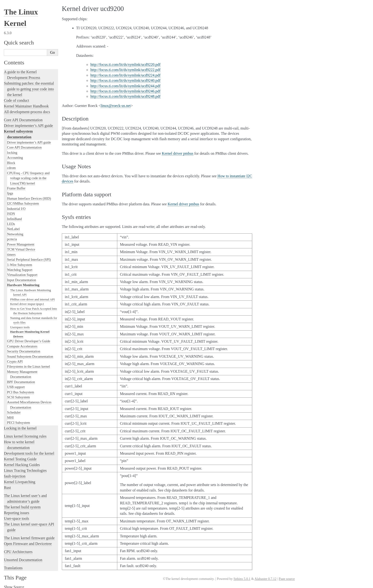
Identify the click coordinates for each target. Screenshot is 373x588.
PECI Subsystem (19, 419)
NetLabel (13, 226)
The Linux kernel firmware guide (29, 535)
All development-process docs (27, 108)
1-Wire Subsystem (20, 261)
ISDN (11, 210)
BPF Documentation (21, 379)
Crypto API (15, 358)
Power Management (21, 241)
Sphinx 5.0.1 (242, 579)
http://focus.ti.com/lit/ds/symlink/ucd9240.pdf (125, 80)
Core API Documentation (23, 117)
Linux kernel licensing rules (25, 433)
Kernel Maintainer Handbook (26, 103)
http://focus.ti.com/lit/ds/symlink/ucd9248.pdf (125, 96)
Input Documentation (22, 277)
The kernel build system (22, 504)
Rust (7, 484)
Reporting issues (16, 509)
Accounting (15, 154)
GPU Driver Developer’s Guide (29, 338)
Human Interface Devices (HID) (29, 195)
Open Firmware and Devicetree (28, 540)
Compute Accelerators (22, 343)
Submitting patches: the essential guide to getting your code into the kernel (29, 86)
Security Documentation (24, 348)
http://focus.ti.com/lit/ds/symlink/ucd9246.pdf (125, 91)
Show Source (14, 584)
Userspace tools (20, 324)
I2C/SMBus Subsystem (23, 200)
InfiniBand (15, 216)
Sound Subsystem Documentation (30, 353)
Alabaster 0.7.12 (265, 579)
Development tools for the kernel (29, 450)
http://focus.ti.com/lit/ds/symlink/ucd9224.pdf (125, 75)
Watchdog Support (20, 266)
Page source (287, 579)
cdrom (12, 164)
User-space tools (16, 515)
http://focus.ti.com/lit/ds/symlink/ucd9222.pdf (125, 70)
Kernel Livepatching (20, 479)
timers (11, 251)
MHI (10, 414)
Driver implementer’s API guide (28, 122)
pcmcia (12, 236)
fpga (10, 190)
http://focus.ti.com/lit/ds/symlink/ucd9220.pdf (125, 65)
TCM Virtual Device (21, 246)
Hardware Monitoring (23, 282)
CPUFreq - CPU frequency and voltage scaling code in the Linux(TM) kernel (28, 175)
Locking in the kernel (20, 425)
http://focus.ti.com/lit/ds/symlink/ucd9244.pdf (125, 86)
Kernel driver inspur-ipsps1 (27, 301)
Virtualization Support (22, 271)
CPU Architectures (18, 548)
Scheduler (14, 409)
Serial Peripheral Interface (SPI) (29, 256)
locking (12, 149)
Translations (13, 565)
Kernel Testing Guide (20, 456)
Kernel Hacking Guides (22, 461)
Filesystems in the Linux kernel (29, 363)
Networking (15, 231)
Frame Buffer (16, 185)
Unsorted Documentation (23, 557)
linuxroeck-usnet (116, 106)
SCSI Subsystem (19, 394)
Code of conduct (16, 97)
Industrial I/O (16, 205)
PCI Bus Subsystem (21, 389)
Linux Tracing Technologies (25, 467)
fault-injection (15, 473)
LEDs (11, 221)
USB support (16, 384)
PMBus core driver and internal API (32, 296)
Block (11, 159)
